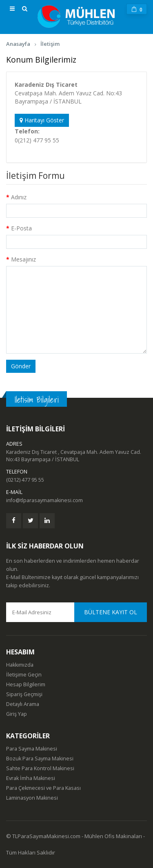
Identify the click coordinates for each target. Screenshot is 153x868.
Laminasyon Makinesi (32, 798)
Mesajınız (23, 259)
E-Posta (21, 228)
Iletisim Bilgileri (37, 400)
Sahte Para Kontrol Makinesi (40, 768)
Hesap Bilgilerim (26, 684)
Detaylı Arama (23, 704)
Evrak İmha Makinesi (31, 778)
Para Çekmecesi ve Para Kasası (43, 788)
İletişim (50, 44)
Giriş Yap (17, 714)
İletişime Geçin (24, 675)
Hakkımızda (20, 665)
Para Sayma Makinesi (32, 749)
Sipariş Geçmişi (24, 694)
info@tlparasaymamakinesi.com (44, 500)
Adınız (19, 197)
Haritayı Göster (42, 120)
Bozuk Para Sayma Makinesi (40, 759)
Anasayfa (18, 44)
